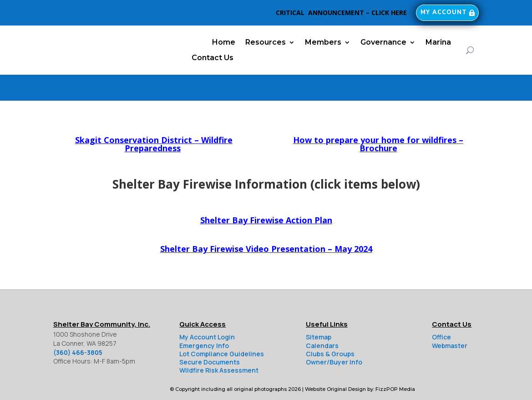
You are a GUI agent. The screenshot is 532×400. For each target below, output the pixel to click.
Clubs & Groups (330, 328)
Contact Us (213, 58)
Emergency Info (204, 320)
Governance (383, 42)
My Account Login (207, 311)
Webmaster (450, 320)
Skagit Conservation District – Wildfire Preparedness (154, 118)
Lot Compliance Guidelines (222, 328)
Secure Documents (210, 336)
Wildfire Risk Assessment (219, 344)
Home (224, 42)
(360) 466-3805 (78, 326)
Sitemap (319, 311)
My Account (441, 13)
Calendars (322, 320)
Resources (266, 42)
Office (441, 311)
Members (323, 42)
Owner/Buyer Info (334, 336)
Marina (438, 42)
